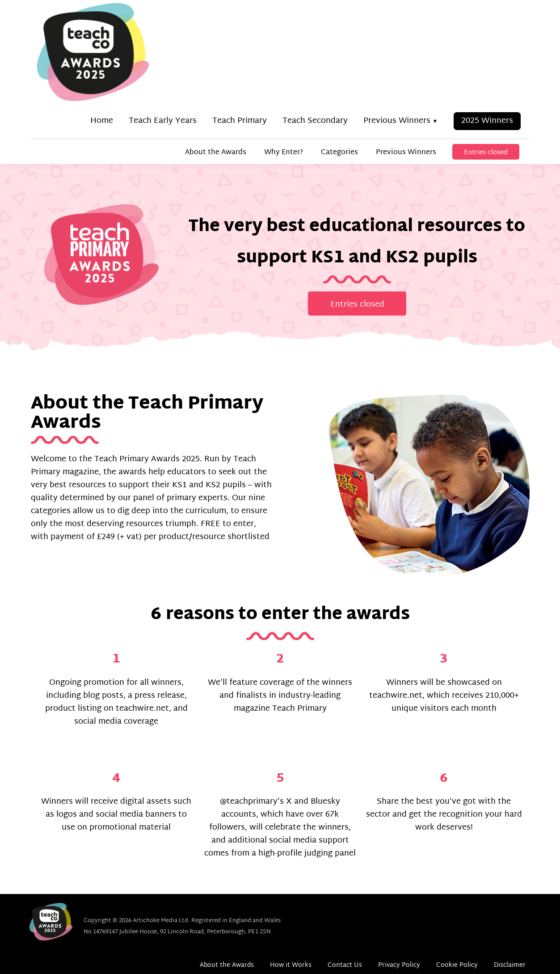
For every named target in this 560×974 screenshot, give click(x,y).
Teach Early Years (163, 121)
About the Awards (216, 153)
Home (102, 121)
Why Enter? (284, 153)
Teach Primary (240, 121)
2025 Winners (487, 121)
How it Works (291, 965)
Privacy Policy (399, 965)
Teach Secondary (315, 121)
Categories (339, 153)
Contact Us (345, 965)
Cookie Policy (457, 965)
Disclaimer (510, 965)
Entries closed (486, 153)
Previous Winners (397, 121)
